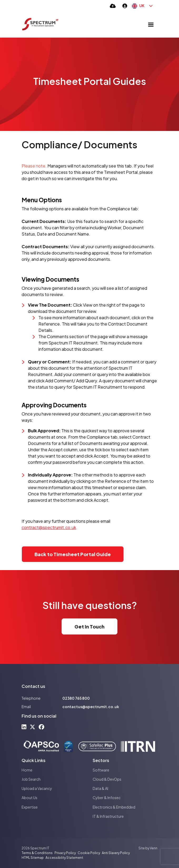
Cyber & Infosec (107, 798)
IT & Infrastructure (108, 816)
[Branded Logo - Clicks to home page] (40, 24)
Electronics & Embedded (114, 807)
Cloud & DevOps (107, 779)
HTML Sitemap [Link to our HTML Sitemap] (33, 858)
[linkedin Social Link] (24, 727)
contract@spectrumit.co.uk (49, 527)
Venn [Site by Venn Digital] (154, 848)
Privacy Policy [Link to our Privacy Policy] (65, 853)
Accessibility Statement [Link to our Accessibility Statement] (64, 858)
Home (27, 770)
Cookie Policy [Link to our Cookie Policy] (89, 853)
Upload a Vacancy (37, 788)
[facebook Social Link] (41, 727)
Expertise (30, 807)
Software (101, 770)
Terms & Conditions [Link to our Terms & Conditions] (37, 853)
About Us (29, 798)
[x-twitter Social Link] (33, 727)
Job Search (31, 779)
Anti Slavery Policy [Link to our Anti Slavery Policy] (116, 853)
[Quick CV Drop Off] (113, 6)
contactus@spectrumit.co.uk (91, 707)
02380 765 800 (76, 698)
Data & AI (100, 788)
